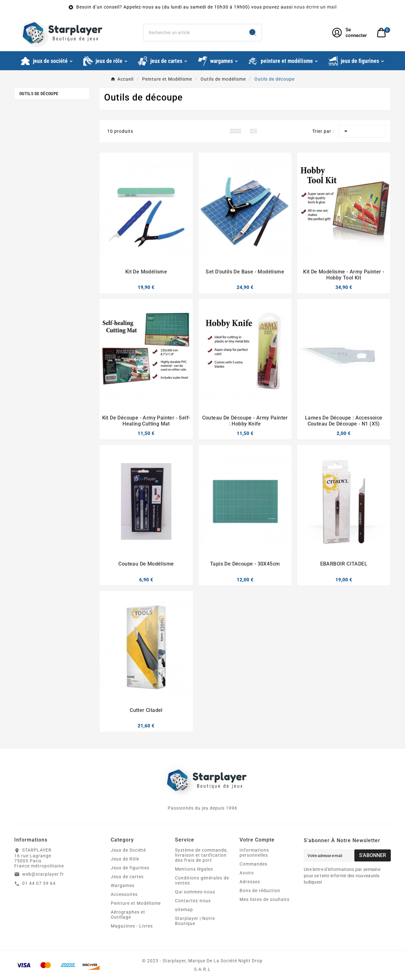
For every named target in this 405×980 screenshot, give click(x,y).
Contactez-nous (193, 901)
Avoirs (247, 873)
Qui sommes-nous (195, 892)
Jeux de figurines (130, 868)
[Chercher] (194, 33)
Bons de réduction (260, 891)
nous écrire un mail (315, 7)
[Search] (253, 33)
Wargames (123, 885)
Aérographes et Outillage (128, 915)
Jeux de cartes (127, 877)
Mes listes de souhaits (265, 899)
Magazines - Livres (132, 926)
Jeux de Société (128, 850)
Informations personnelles (254, 853)
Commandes (253, 864)
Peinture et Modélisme (136, 903)
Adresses (250, 882)
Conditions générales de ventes (202, 880)
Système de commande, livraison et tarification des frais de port (201, 855)
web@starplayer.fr (43, 874)
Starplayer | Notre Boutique (195, 921)
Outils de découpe (39, 94)
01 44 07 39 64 (39, 883)
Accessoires (124, 894)
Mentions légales (194, 869)
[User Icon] (351, 33)
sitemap (184, 910)
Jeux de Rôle (125, 859)
